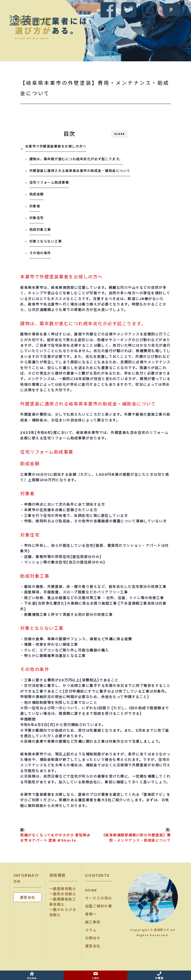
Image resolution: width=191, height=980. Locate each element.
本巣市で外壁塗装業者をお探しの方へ (56, 146)
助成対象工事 (40, 230)
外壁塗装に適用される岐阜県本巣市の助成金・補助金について (80, 171)
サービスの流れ (99, 898)
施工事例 (93, 922)
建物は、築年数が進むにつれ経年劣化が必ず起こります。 (76, 159)
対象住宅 (37, 218)
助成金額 (37, 194)
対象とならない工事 (46, 241)
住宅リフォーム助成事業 (49, 183)
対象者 (35, 206)
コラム (91, 930)
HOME (91, 890)
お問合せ (93, 938)
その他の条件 (40, 253)
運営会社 (93, 946)
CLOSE (119, 134)
